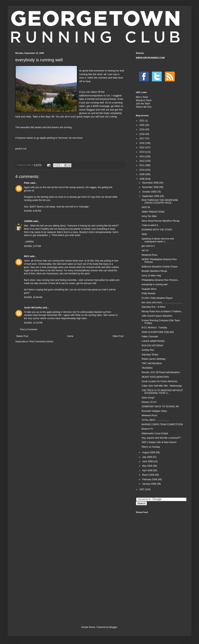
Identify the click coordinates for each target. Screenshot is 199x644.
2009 (142, 174)
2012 (142, 161)
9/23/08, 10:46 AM (33, 297)
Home (70, 336)
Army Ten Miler (149, 216)
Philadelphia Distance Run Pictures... (160, 280)
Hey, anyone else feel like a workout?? (161, 438)
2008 (142, 179)
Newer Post (22, 336)
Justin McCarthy (33, 308)
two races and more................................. (162, 302)
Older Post (118, 336)
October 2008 (149, 192)
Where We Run (144, 107)
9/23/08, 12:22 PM (33, 323)
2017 (142, 138)
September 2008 (151, 196)
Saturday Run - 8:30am (153, 307)
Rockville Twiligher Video (154, 411)
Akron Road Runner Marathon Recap (161, 221)
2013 (142, 156)
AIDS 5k (146, 207)
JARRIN (28, 221)
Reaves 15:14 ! (149, 402)
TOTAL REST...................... (155, 420)
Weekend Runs (149, 255)
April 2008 (148, 470)
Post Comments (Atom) (41, 342)
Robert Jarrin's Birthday (154, 359)
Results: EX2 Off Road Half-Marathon (161, 372)
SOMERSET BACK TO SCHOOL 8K (160, 406)
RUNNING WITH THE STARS (157, 230)
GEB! (144, 234)
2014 (142, 152)
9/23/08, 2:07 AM (32, 246)
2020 (142, 125)
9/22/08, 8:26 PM (33, 211)
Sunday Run (148, 350)
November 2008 (151, 187)
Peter (27, 183)
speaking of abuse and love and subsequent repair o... (158, 240)
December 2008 (151, 183)
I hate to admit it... (151, 225)
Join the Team (143, 104)
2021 (142, 121)
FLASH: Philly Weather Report (157, 298)
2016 (142, 143)
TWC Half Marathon (152, 363)
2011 (142, 165)
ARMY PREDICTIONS (153, 212)
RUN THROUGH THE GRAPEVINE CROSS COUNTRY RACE (160, 202)
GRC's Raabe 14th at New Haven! (159, 442)
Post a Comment (29, 329)
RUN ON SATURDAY (153, 346)
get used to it (148, 246)
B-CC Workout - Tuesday (154, 328)
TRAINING (147, 368)
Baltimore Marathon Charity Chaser (160, 267)
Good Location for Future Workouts (159, 381)
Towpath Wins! (149, 289)
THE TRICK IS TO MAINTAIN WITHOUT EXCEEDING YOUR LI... (162, 392)
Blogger (113, 627)
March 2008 (149, 475)
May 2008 (148, 466)
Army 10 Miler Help (151, 276)
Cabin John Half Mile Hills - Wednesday (162, 386)
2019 (142, 129)
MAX (27, 256)
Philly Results (148, 293)
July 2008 (147, 457)
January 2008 (149, 484)
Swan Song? (148, 398)
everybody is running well (155, 284)
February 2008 (150, 479)
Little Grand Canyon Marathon (157, 316)
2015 (142, 147)
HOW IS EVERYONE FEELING (158, 332)
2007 (142, 489)
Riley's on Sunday (151, 447)
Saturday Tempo (150, 355)
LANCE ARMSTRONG (153, 341)
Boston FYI (147, 429)
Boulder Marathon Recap (154, 271)
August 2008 (149, 452)
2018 (142, 134)
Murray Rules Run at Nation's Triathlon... (162, 311)
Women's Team (144, 100)
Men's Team (142, 97)
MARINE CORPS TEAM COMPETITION (162, 424)
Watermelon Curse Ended (155, 433)
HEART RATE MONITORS (155, 377)
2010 (142, 170)
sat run (145, 250)
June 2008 (148, 461)
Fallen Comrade (150, 337)
